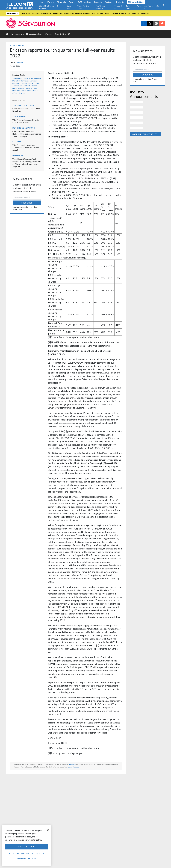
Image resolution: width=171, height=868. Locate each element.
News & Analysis (34, 34)
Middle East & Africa (29, 86)
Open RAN (69, 7)
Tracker (22, 93)
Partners (109, 2)
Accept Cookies (27, 847)
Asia (139, 6)
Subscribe (27, 203)
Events (72, 2)
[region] (27, 846)
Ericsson (19, 63)
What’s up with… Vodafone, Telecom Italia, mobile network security (26, 148)
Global (31, 83)
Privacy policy (18, 209)
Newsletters (136, 2)
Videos (51, 2)
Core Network (35, 78)
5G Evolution (17, 45)
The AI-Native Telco (22, 117)
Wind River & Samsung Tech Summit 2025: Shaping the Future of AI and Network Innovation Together (27, 163)
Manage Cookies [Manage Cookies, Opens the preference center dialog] (27, 858)
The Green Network (100, 7)
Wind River (18, 156)
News (42, 2)
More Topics (148, 7)
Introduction (17, 34)
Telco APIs (128, 7)
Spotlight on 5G (63, 34)
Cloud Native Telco (83, 7)
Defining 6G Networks (24, 128)
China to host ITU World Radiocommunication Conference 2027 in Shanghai (27, 134)
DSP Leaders (85, 2)
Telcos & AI (118, 7)
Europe (24, 83)
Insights (120, 2)
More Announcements (145, 134)
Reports (98, 2)
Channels (61, 2)
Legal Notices (73, 767)
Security (17, 142)
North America (18, 88)
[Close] (48, 830)
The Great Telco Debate (25, 105)
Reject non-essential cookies (26, 853)
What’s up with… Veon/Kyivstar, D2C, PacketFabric (26, 121)
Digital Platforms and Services (48, 7)
